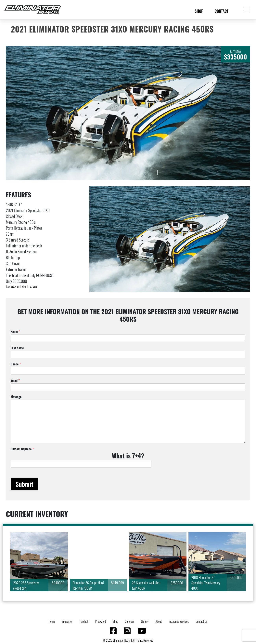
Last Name (17, 348)
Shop (199, 11)
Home (52, 621)
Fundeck (84, 621)
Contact (222, 11)
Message (16, 397)
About (159, 621)
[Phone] (128, 371)
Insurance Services (179, 621)
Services (130, 621)
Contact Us (201, 621)
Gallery (145, 621)
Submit (24, 484)
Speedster (67, 621)
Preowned (101, 621)
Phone (16, 364)
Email (15, 381)
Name (15, 332)
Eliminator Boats (122, 640)
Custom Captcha (22, 449)
